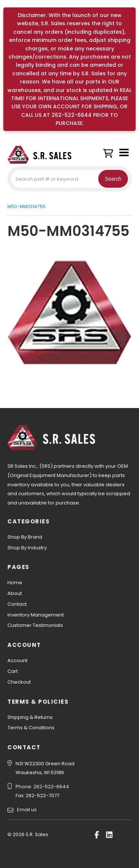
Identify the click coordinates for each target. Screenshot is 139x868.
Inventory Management (36, 615)
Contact (17, 604)
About (15, 593)
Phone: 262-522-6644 (42, 787)
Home (15, 583)
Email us (27, 810)
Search (113, 179)
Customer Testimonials (35, 625)
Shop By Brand (25, 537)
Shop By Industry (27, 548)
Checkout (19, 682)
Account (17, 660)
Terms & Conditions (31, 728)
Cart (13, 671)
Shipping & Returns (30, 717)
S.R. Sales (44, 155)
